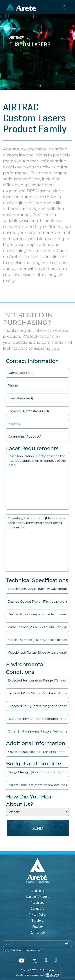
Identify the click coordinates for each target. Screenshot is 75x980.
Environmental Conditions (25, 668)
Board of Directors (37, 897)
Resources (37, 903)
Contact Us (38, 932)
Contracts (37, 909)
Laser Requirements (32, 448)
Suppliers (37, 921)
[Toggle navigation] (64, 7)
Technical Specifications (37, 580)
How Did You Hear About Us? (30, 800)
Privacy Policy (37, 915)
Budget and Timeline (33, 764)
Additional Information (36, 743)
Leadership (38, 891)
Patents (37, 926)
